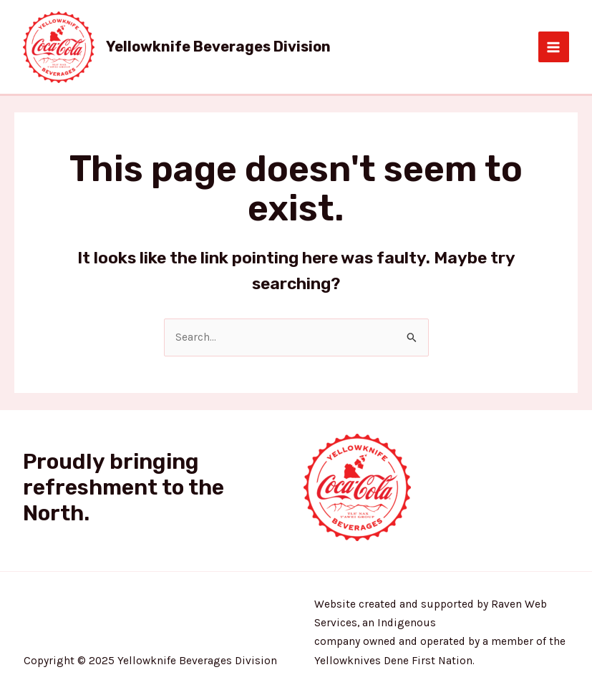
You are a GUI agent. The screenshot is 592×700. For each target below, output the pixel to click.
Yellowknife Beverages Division (218, 47)
